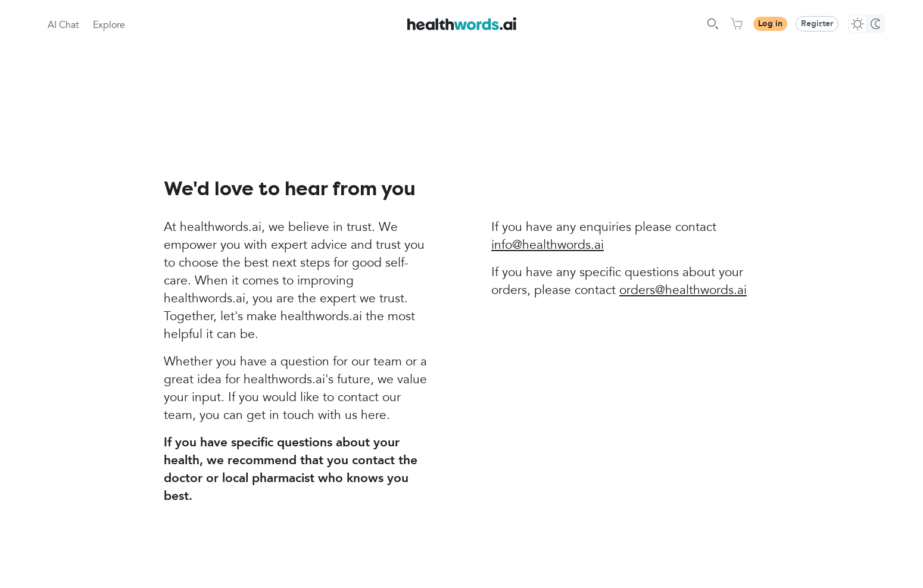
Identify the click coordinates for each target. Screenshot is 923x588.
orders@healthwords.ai (683, 291)
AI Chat (63, 26)
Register (817, 24)
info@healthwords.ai (548, 245)
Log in (770, 24)
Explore (109, 26)
